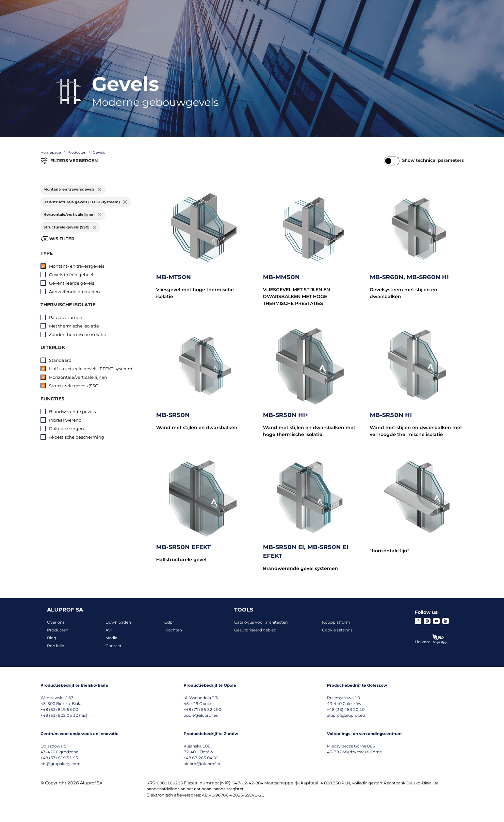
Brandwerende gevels (72, 411)
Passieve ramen (66, 317)
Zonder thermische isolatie (78, 334)
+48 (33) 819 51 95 (59, 758)
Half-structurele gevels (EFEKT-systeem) (91, 369)
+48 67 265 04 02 (201, 758)
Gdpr (169, 622)
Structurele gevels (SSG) (74, 386)
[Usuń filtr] (100, 190)
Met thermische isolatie (74, 326)
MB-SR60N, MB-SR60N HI (409, 277)
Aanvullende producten (74, 292)
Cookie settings (337, 630)
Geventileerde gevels (72, 283)
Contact (114, 646)
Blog (52, 638)
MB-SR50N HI (391, 415)
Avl (109, 630)
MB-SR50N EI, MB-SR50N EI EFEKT (306, 552)
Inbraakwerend (65, 420)
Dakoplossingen (66, 428)
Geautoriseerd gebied (255, 630)
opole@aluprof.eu (201, 715)
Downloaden (118, 622)
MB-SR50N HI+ (286, 415)
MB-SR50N (173, 415)
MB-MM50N (281, 277)
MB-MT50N (174, 277)
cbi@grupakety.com (61, 764)
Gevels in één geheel (71, 275)
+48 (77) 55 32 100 (202, 709)
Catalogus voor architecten (261, 622)
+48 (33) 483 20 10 (346, 709)
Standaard (60, 360)
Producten (58, 630)
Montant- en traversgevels (77, 266)
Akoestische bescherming (77, 437)
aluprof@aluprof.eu (346, 715)
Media (111, 638)
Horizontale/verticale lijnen (78, 377)
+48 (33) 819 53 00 (59, 709)
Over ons (56, 622)
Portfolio (56, 646)
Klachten (173, 630)
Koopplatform (336, 622)
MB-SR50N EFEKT (183, 547)
